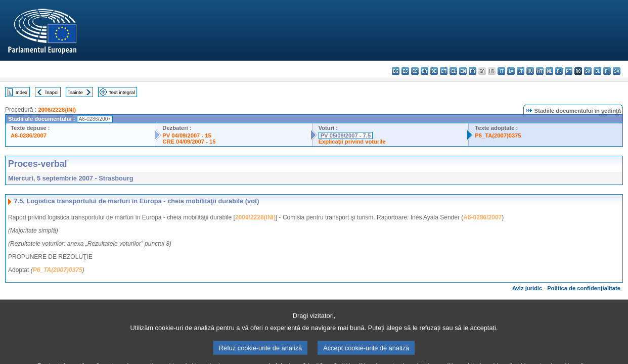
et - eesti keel (444, 71)
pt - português (569, 71)
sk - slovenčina (588, 71)
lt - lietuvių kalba (521, 71)
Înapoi (52, 92)
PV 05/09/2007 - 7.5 (346, 135)
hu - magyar (530, 71)
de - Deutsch (434, 71)
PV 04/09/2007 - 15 (187, 135)
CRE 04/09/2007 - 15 (189, 142)
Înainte (76, 92)
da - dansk (424, 71)
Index (21, 92)
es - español (405, 71)
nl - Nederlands (549, 71)
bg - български (396, 71)
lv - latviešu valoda (511, 71)
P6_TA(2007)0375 (498, 135)
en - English (463, 71)
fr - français (473, 71)
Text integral (122, 92)
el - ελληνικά (453, 71)
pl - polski (559, 71)
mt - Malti (540, 71)
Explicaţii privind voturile (352, 142)
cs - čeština (415, 71)
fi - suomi (607, 71)
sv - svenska (617, 71)
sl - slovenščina (597, 71)
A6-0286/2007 (29, 135)
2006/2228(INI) (57, 110)
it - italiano (501, 71)
